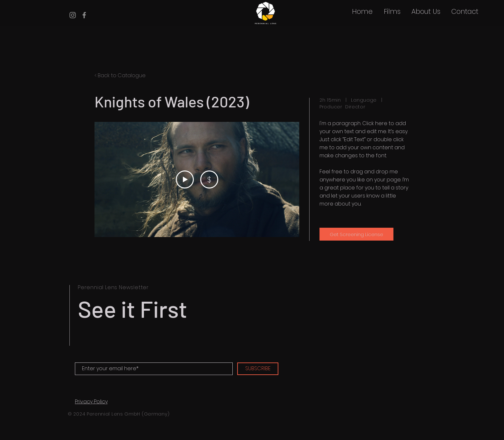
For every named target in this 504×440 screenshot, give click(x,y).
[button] (392, 12)
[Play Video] (185, 179)
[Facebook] (84, 15)
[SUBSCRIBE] (258, 369)
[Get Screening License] (356, 234)
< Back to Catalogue (120, 75)
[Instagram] (73, 15)
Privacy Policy (91, 402)
